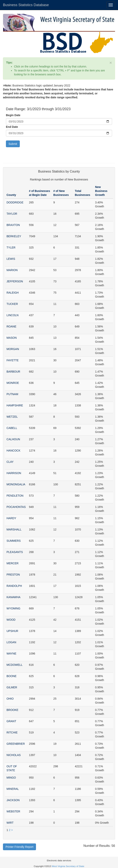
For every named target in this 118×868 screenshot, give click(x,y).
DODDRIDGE (15, 202)
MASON (12, 338)
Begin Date (13, 115)
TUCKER (12, 304)
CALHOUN (13, 439)
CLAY (10, 462)
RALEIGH (13, 293)
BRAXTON (13, 225)
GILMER (12, 687)
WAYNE (11, 654)
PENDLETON (15, 496)
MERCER (13, 563)
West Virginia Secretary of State (68, 866)
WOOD (11, 620)
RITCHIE (12, 732)
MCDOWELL (15, 665)
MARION (12, 270)
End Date (12, 127)
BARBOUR (13, 372)
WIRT (10, 823)
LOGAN (11, 642)
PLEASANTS (15, 552)
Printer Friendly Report (19, 847)
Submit (13, 144)
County (11, 195)
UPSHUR (12, 631)
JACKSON (13, 800)
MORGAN (13, 349)
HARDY (11, 518)
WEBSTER (13, 811)
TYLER (11, 248)
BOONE (12, 676)
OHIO (10, 699)
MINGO (11, 778)
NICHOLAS (14, 755)
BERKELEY (14, 236)
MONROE (13, 383)
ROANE (11, 326)
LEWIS (11, 259)
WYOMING (13, 608)
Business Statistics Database (26, 5)
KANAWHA (13, 597)
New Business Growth (101, 191)
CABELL (12, 428)
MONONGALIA (16, 484)
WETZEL (12, 417)
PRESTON (13, 575)
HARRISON (14, 473)
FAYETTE (13, 360)
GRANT (11, 721)
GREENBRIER (16, 744)
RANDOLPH (14, 586)
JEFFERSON (15, 281)
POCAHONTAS (16, 507)
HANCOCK (13, 451)
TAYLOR (12, 214)
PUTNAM (12, 394)
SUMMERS (14, 541)
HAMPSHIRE (15, 405)
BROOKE (12, 710)
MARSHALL (14, 529)
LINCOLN (13, 315)
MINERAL (13, 789)
